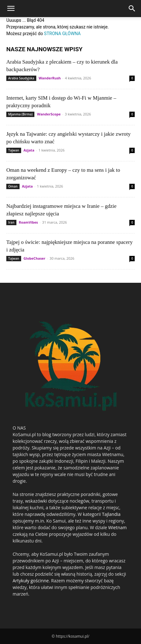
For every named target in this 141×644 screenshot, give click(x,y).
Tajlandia (111, 514)
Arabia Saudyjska (21, 78)
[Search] (132, 9)
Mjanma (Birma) (20, 114)
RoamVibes (28, 222)
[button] (11, 9)
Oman (13, 186)
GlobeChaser (34, 258)
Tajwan (14, 150)
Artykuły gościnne (31, 581)
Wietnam (117, 527)
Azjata (29, 150)
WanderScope (49, 114)
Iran (11, 222)
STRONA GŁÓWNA (62, 34)
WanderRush (50, 78)
